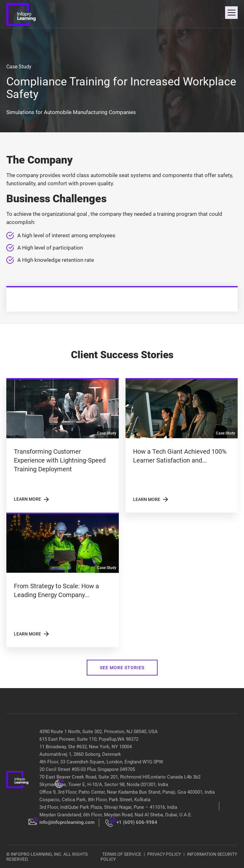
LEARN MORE (32, 499)
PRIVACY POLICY (164, 854)
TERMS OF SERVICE (122, 854)
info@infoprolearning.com (67, 822)
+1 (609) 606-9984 (137, 822)
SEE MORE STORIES (122, 668)
